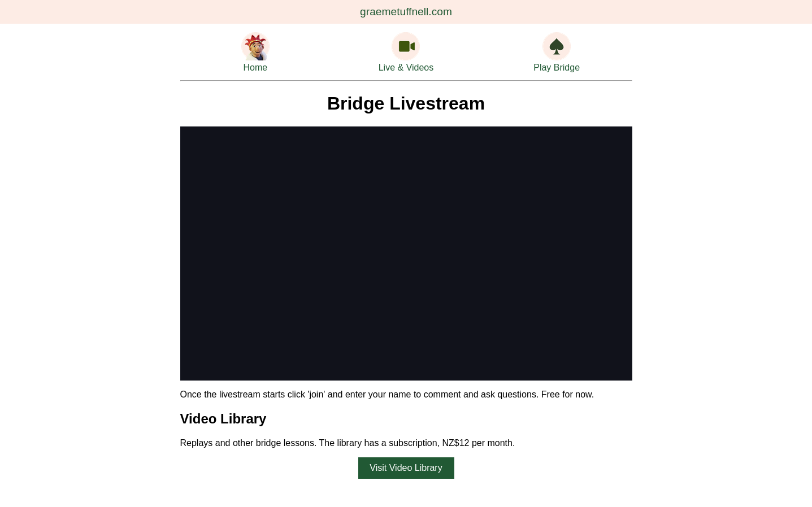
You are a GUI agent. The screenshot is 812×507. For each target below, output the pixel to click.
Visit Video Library (406, 468)
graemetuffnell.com (406, 12)
